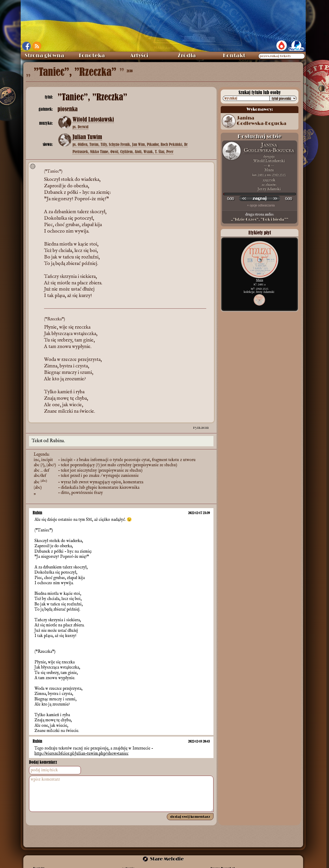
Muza (269, 170)
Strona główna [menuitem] (44, 56)
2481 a (262, 175)
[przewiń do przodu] (275, 198)
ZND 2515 (279, 175)
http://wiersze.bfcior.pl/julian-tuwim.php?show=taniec (81, 754)
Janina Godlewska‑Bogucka (262, 121)
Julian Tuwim (87, 137)
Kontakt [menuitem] (234, 56)
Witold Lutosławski (93, 120)
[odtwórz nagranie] (260, 198)
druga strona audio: (260, 217)
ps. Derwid (80, 127)
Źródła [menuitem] (187, 56)
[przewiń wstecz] (244, 198)
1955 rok (269, 180)
